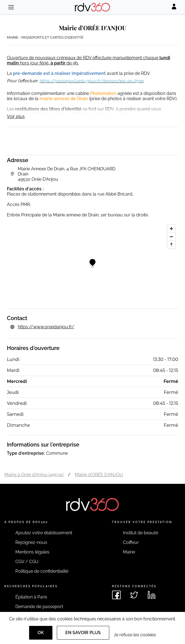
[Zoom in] (171, 229)
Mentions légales (32, 552)
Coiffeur (131, 542)
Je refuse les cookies (135, 635)
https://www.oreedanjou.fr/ (46, 327)
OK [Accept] (41, 633)
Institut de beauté (141, 533)
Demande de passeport (39, 607)
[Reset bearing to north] (171, 245)
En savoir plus (83, 633)
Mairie (129, 552)
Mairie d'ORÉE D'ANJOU (99, 475)
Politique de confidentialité (42, 571)
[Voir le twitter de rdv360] (134, 595)
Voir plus (16, 116)
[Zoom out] (171, 237)
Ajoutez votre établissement (44, 533)
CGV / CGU (27, 562)
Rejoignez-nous (31, 542)
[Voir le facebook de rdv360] (116, 595)
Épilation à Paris (31, 597)
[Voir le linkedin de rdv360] (152, 595)
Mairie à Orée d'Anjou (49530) (34, 475)
